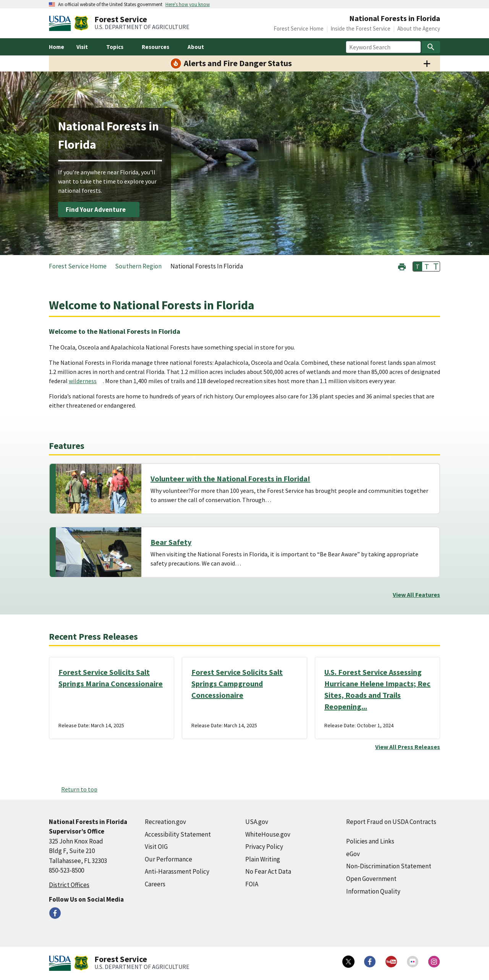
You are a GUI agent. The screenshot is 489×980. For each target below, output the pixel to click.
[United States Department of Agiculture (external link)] (62, 23)
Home (57, 47)
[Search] (431, 47)
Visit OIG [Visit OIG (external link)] (156, 847)
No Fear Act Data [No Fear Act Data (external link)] (268, 871)
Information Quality (373, 891)
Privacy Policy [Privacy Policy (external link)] (264, 847)
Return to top (79, 789)
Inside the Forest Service (360, 28)
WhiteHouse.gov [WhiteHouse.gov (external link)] (268, 834)
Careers (155, 884)
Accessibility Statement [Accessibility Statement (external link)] (178, 834)
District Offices (69, 885)
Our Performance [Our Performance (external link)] (168, 859)
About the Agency (419, 28)
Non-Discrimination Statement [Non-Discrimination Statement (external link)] (389, 866)
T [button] (418, 267)
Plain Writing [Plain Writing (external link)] (263, 859)
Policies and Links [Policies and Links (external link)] (370, 841)
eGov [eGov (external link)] (353, 854)
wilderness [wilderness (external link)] (83, 381)
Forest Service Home (299, 28)
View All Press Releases (408, 747)
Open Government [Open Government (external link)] (371, 879)
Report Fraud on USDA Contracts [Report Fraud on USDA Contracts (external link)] (391, 822)
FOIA (252, 884)
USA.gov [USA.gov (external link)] (257, 822)
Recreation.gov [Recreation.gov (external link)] (165, 822)
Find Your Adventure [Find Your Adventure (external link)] (96, 210)
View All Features (416, 595)
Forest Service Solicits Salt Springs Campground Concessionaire (237, 683)
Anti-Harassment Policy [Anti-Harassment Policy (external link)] (177, 871)
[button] (402, 266)
